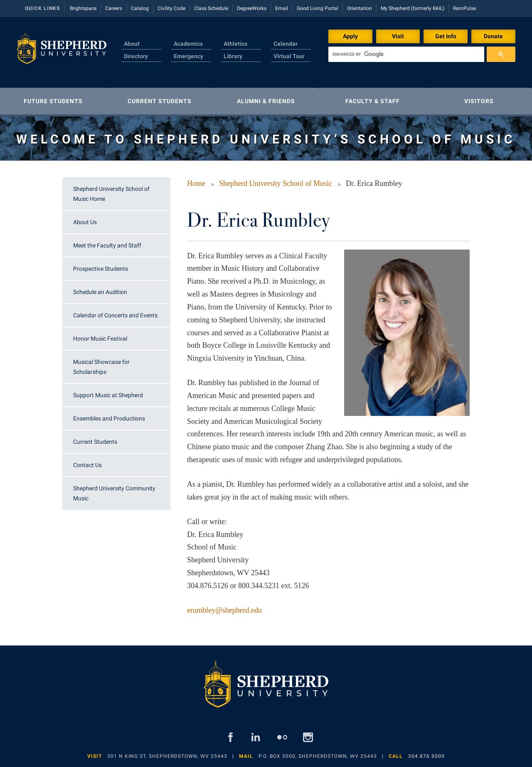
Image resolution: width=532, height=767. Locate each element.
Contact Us (87, 465)
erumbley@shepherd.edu (224, 610)
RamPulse (464, 8)
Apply (350, 36)
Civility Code (171, 8)
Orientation (360, 8)
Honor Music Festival (100, 339)
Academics (188, 44)
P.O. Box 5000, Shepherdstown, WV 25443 (318, 756)
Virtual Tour (289, 56)
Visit (398, 36)
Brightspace (83, 8)
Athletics (235, 44)
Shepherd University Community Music (114, 493)
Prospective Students (101, 269)
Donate (493, 36)
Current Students (95, 442)
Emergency (188, 56)
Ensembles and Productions (109, 418)
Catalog (140, 8)
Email (282, 8)
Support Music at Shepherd (108, 395)
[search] (406, 54)
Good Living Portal (318, 8)
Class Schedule (211, 8)
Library (233, 56)
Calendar (286, 44)
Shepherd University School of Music (276, 183)
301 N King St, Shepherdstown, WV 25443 (167, 756)
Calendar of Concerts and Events (115, 315)
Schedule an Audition (100, 292)
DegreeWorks (252, 8)
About (132, 44)
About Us (85, 222)
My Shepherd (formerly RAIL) (413, 8)
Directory (136, 56)
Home (196, 183)
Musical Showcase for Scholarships (101, 367)
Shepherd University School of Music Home (111, 194)
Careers (114, 8)
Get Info (446, 36)
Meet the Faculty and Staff (107, 245)
